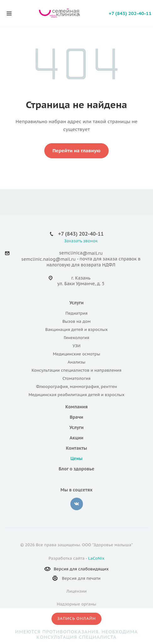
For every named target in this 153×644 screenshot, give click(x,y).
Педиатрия (76, 313)
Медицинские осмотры (76, 354)
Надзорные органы (77, 604)
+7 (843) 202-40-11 (130, 13)
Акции (77, 438)
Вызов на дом (76, 321)
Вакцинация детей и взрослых (76, 330)
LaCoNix (96, 558)
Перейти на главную (76, 151)
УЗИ (76, 346)
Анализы (76, 362)
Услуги (76, 303)
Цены (76, 458)
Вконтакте (77, 504)
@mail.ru (92, 253)
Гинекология (76, 338)
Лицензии (76, 591)
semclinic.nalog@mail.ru (49, 259)
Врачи (76, 417)
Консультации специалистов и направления (76, 370)
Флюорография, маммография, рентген (77, 387)
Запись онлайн (76, 618)
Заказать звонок (81, 241)
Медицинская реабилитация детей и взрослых (76, 395)
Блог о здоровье (77, 469)
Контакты (76, 448)
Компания (76, 407)
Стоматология (76, 378)
